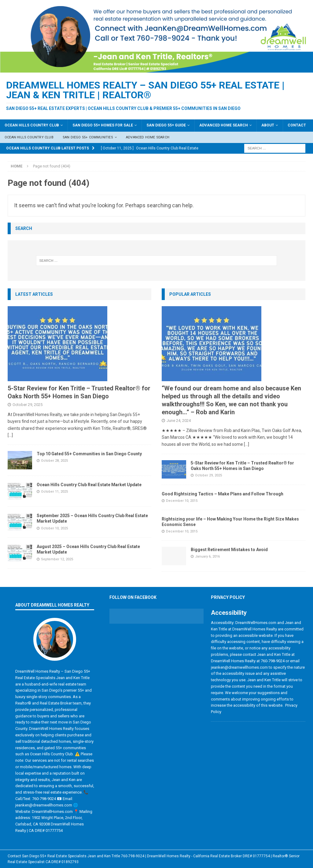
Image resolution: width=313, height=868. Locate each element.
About (268, 125)
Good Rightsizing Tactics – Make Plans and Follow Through (223, 494)
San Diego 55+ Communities (88, 137)
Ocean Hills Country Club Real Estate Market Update (89, 485)
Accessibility (229, 613)
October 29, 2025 (28, 405)
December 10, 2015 (182, 501)
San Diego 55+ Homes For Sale (103, 125)
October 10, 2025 (54, 528)
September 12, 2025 (57, 559)
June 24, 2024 (179, 421)
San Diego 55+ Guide (166, 125)
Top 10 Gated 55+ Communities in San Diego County (89, 454)
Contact (297, 125)
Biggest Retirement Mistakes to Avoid (229, 550)
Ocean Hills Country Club (32, 125)
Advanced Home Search (224, 125)
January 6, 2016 (207, 556)
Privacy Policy (228, 597)
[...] (10, 435)
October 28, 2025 (54, 461)
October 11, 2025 (54, 492)
